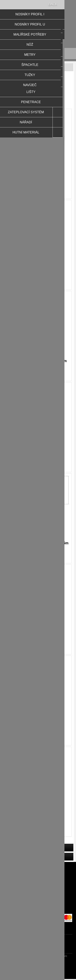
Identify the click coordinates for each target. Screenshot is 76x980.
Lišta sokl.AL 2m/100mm (38, 634)
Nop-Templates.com (45, 968)
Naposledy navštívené (38, 865)
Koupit (41, 194)
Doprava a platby (38, 891)
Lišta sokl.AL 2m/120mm (38, 725)
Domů (15, 79)
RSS (42, 925)
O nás (38, 910)
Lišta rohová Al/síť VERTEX (38, 452)
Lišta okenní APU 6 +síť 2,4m (38, 179)
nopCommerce (45, 964)
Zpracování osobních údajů (38, 898)
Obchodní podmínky (38, 904)
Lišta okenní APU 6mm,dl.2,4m (38, 270)
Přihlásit (35, 29)
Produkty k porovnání (38, 872)
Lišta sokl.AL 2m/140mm (38, 816)
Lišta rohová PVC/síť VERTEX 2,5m (38, 543)
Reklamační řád (38, 885)
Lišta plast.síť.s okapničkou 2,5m (38, 361)
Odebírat (60, 945)
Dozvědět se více (45, 495)
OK (27, 495)
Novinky (38, 878)
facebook (34, 925)
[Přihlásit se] (34, 945)
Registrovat (19, 29)
